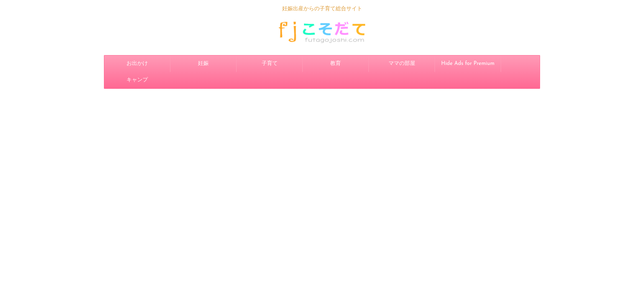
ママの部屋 (402, 64)
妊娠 (203, 64)
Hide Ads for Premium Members (468, 66)
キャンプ (137, 80)
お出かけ (137, 64)
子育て (270, 64)
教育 (336, 64)
